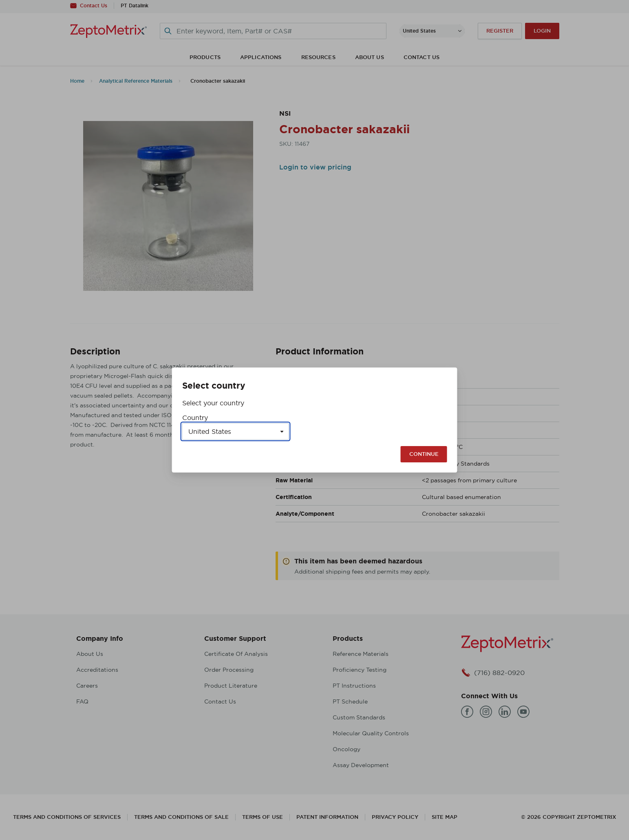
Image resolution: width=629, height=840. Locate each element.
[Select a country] (236, 431)
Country (195, 418)
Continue (424, 454)
